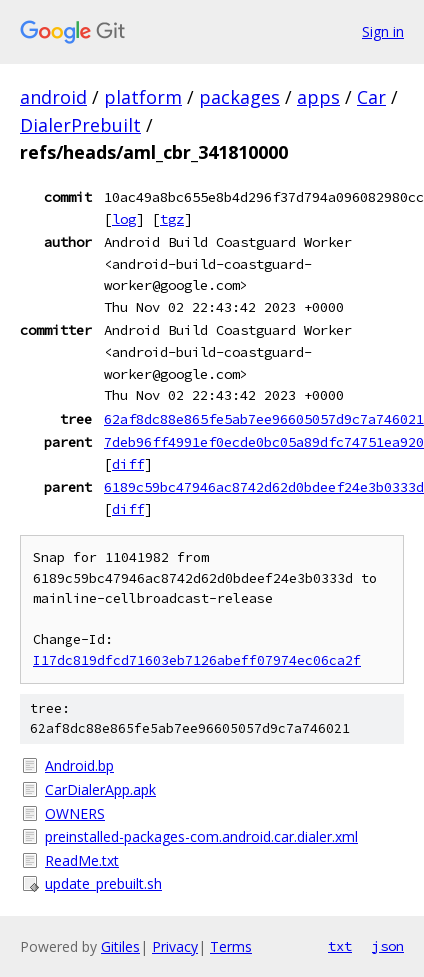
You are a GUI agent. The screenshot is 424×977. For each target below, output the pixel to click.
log (124, 219)
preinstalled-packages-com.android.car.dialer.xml (201, 836)
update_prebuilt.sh (103, 883)
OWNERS (75, 813)
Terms (231, 946)
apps (318, 97)
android (53, 97)
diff (128, 464)
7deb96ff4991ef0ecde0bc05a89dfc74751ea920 (264, 442)
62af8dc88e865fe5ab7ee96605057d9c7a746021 (264, 419)
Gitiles (120, 946)
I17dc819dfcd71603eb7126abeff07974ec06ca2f (197, 660)
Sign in (383, 31)
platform (143, 97)
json (388, 946)
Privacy (175, 946)
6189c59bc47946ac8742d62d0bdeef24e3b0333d (264, 487)
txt (340, 946)
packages (239, 97)
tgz (172, 219)
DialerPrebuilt (80, 125)
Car (371, 97)
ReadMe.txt (82, 860)
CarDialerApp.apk (100, 789)
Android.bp (79, 765)
